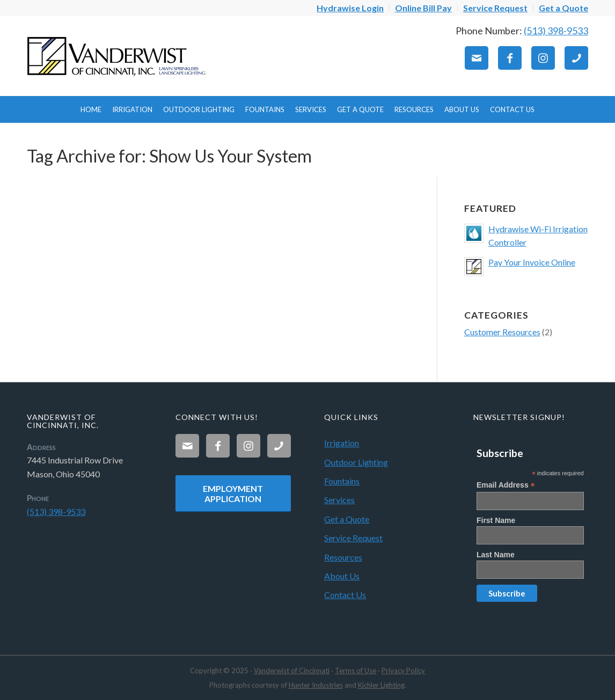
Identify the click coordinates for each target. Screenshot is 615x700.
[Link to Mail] (477, 58)
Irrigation (342, 443)
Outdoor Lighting (356, 462)
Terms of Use (356, 670)
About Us (342, 576)
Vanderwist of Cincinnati (292, 670)
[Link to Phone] (576, 58)
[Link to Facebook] (510, 58)
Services (339, 500)
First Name (496, 520)
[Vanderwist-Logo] (118, 56)
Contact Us (345, 595)
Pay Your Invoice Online (532, 262)
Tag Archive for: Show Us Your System (169, 156)
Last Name (496, 555)
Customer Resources (502, 332)
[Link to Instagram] (543, 58)
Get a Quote (347, 519)
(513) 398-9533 (556, 31)
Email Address (506, 485)
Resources (343, 557)
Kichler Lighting (381, 685)
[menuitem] (350, 8)
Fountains (342, 481)
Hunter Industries (316, 685)
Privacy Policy (403, 670)
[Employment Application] (233, 493)
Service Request (353, 538)
